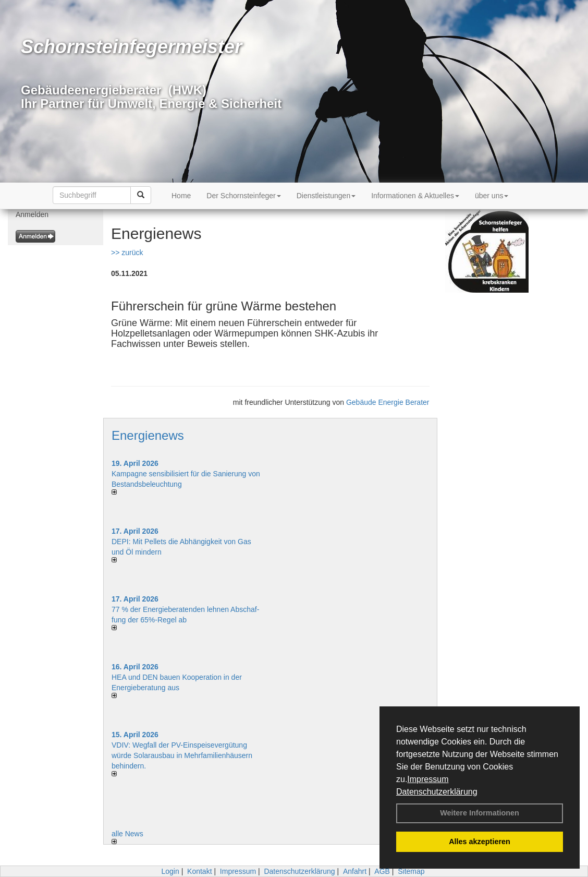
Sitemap (411, 871)
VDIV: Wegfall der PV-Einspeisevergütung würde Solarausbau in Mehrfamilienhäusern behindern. (182, 755)
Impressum (428, 779)
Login (170, 871)
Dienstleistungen (326, 196)
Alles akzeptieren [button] (480, 842)
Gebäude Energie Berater (388, 402)
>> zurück (127, 253)
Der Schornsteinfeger (243, 196)
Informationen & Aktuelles (415, 196)
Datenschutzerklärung (437, 792)
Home (181, 196)
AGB (382, 871)
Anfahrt (355, 871)
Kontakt (199, 871)
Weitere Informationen (480, 813)
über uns (492, 196)
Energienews (148, 435)
